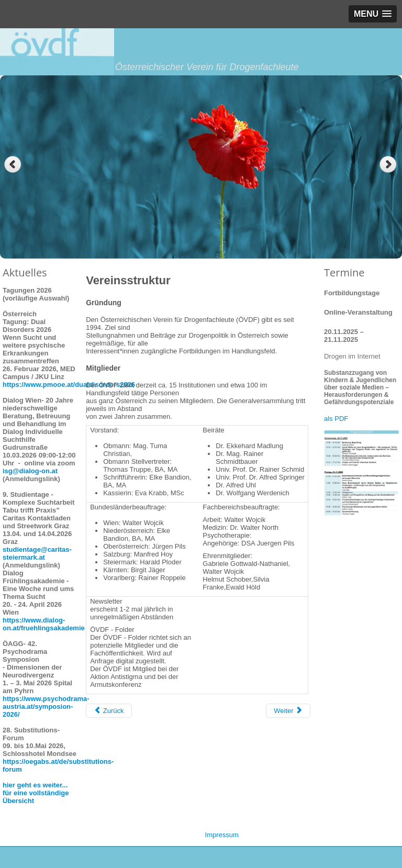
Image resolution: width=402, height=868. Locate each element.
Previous (13, 165)
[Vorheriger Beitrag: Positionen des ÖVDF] (109, 711)
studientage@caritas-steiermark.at (37, 553)
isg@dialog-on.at (30, 471)
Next (389, 165)
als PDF (336, 419)
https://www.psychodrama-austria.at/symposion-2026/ (46, 706)
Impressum (222, 835)
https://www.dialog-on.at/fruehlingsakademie (44, 624)
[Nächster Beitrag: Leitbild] (288, 711)
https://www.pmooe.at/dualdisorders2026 (69, 385)
